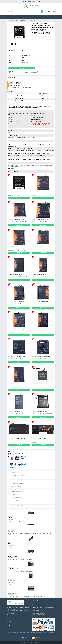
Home (11, 16)
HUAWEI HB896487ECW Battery (40, 411)
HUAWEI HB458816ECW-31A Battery (17, 439)
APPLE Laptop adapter (16, 506)
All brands (15, 20)
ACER (9, 622)
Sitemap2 (38, 612)
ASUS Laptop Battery (15, 478)
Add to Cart (22, 68)
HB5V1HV (10, 133)
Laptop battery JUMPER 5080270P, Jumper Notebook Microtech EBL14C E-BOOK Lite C (27, 596)
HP (9, 624)
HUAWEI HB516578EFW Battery (16, 329)
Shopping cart (51, 11)
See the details (19, 198)
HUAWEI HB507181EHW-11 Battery (41, 219)
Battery (17, 17)
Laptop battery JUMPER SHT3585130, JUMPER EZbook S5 (21, 559)
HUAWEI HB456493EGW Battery (40, 329)
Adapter (23, 17)
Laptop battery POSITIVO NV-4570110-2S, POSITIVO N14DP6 (21, 572)
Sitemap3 (42, 612)
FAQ (34, 1)
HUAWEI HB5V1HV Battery (15, 192)
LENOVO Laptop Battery (16, 484)
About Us (41, 17)
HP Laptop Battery (15, 481)
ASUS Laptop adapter (15, 492)
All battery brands (12, 470)
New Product (32, 17)
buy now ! (29, 87)
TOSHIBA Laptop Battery (16, 487)
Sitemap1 (34, 612)
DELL (9, 620)
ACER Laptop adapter (15, 503)
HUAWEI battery (22, 20)
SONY (9, 626)
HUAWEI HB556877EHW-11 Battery (41, 192)
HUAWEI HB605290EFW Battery (40, 274)
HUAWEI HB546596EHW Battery (16, 384)
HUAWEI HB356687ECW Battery (16, 247)
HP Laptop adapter (15, 500)
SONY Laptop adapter (16, 497)
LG (9, 623)
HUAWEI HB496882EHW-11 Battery (41, 356)
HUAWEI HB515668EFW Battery (16, 219)
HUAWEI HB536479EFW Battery (16, 302)
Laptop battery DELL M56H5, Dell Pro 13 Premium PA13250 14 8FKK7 (23, 547)
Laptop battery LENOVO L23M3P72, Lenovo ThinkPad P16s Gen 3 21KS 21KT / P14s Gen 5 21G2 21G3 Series (30, 534)
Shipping (38, 1)
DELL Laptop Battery (15, 472)
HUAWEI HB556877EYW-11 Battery (17, 356)
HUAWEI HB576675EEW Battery (40, 302)
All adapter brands (12, 489)
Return (30, 1)
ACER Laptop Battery (15, 475)
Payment (25, 1)
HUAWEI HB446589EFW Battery (16, 274)
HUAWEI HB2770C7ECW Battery (16, 411)
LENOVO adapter (14, 495)
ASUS (9, 619)
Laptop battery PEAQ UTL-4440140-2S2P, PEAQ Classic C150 (21, 584)
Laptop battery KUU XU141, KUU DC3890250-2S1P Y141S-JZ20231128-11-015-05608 (26, 521)
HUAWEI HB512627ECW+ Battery (40, 384)
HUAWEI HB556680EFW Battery (40, 247)
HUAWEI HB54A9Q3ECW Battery (40, 439)
